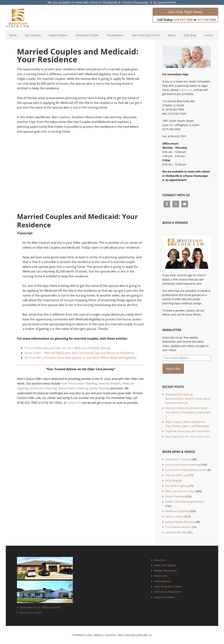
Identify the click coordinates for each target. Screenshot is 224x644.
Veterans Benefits (109, 383)
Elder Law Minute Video (180, 491)
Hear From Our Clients (168, 586)
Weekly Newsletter (166, 570)
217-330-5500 (207, 20)
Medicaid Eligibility (177, 511)
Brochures (161, 575)
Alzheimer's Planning (178, 459)
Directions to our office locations (40, 607)
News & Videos (175, 516)
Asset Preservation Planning (79, 383)
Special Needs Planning (73, 388)
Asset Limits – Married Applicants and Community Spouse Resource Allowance (79, 353)
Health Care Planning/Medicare (185, 501)
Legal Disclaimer (164, 597)
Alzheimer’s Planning (43, 388)
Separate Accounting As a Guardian (187, 431)
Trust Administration (178, 526)
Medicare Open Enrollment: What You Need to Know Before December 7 (188, 412)
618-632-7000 (183, 20)
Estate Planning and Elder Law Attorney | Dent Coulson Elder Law (21, 18)
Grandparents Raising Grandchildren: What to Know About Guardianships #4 (188, 398)
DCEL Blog (172, 480)
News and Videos (165, 565)
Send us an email (31, 612)
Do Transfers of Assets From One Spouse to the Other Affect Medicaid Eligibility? (81, 358)
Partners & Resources (168, 591)
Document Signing (177, 485)
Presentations (163, 581)
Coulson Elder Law (177, 475)
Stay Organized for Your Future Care (188, 436)
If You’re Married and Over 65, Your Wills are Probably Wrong (67, 348)
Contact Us (74, 403)
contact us (186, 90)
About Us (160, 559)
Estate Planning (100, 388)
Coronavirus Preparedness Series (186, 469)
